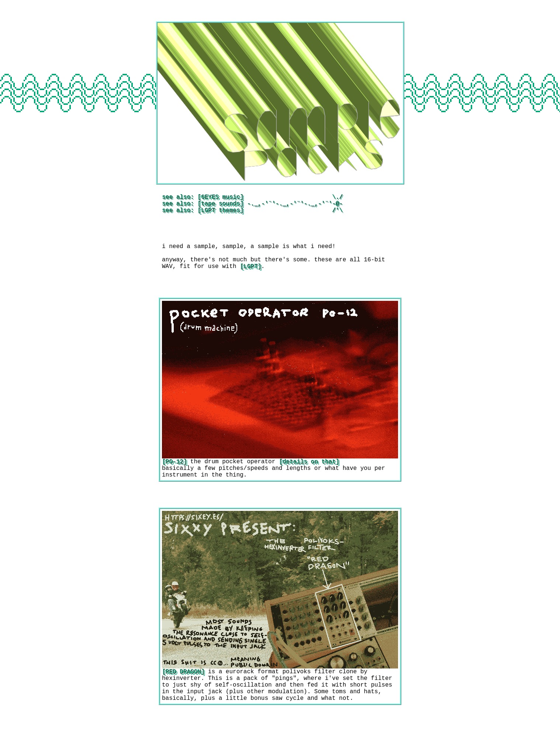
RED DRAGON (183, 687)
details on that (309, 473)
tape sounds (221, 206)
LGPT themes (221, 214)
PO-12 (174, 473)
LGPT (250, 276)
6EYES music (221, 198)
